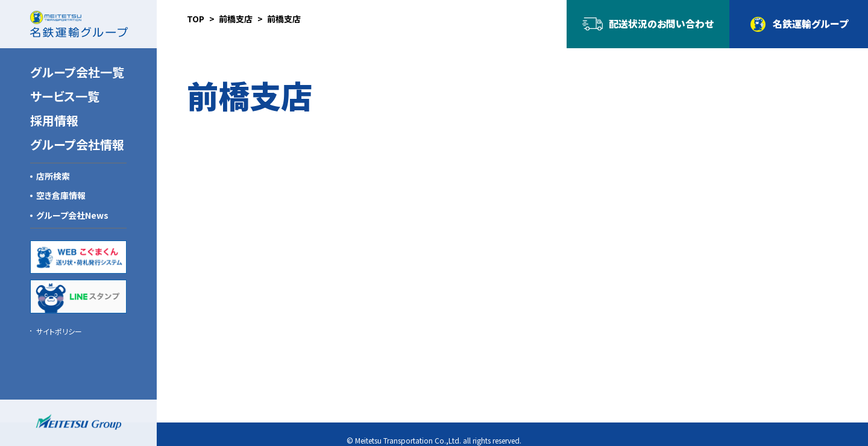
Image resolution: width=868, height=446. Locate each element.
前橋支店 (236, 19)
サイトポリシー (59, 331)
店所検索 (53, 176)
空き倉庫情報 (61, 195)
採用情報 (54, 120)
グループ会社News (72, 215)
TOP (196, 19)
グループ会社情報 (77, 144)
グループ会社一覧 (77, 72)
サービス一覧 (65, 96)
